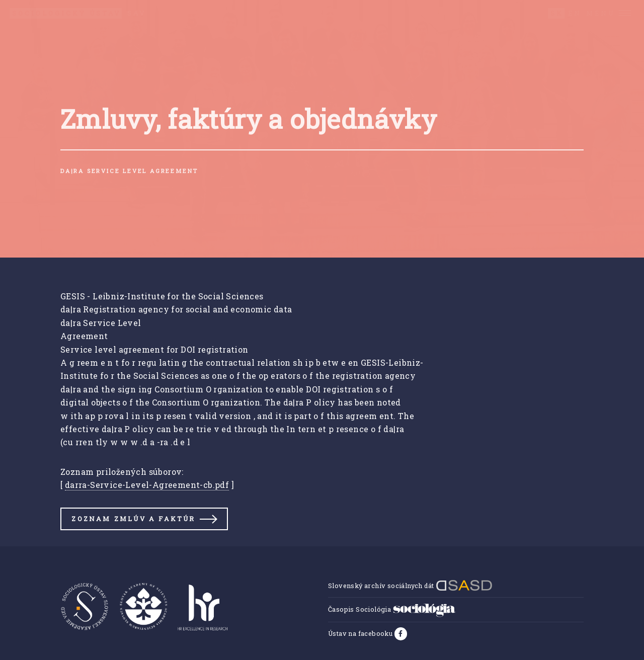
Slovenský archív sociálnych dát (410, 586)
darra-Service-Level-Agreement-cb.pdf (147, 485)
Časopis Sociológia (392, 609)
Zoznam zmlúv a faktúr (133, 519)
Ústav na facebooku (361, 633)
